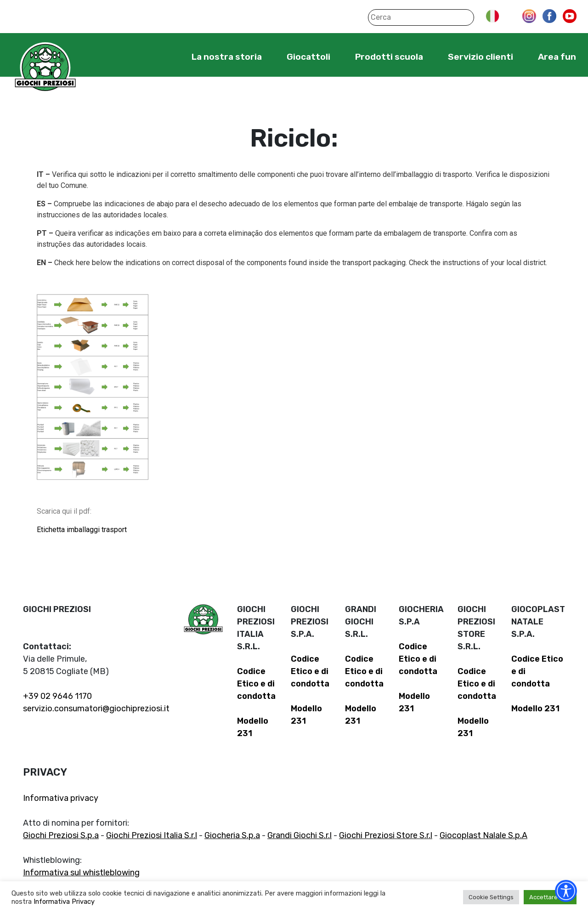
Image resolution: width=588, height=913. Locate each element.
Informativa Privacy (64, 902)
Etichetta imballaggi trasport (82, 530)
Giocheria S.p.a (232, 835)
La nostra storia (227, 57)
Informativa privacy (61, 798)
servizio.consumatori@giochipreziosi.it (96, 709)
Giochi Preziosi (45, 68)
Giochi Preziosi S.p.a (61, 835)
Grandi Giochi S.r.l (300, 835)
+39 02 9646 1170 (57, 696)
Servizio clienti (481, 57)
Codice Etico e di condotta (256, 684)
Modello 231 (535, 709)
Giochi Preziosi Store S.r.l (386, 835)
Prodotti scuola (389, 57)
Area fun (557, 57)
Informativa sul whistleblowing (81, 873)
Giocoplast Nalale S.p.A (483, 835)
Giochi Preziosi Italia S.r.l (152, 835)
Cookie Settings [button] (491, 897)
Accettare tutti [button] (550, 897)
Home (163, 57)
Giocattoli (308, 57)
